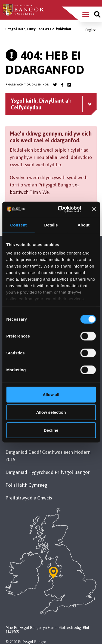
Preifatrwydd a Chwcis (29, 498)
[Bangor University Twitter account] (55, 85)
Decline (51, 430)
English (91, 30)
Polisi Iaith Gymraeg (26, 485)
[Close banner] (94, 209)
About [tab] (84, 225)
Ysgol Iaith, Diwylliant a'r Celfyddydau (39, 29)
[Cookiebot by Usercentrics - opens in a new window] (60, 209)
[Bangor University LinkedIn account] (69, 85)
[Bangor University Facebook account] (62, 85)
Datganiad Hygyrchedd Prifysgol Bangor (48, 472)
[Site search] (97, 14)
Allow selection (51, 412)
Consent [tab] (18, 225)
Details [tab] (51, 225)
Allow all (51, 394)
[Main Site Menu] (86, 14)
